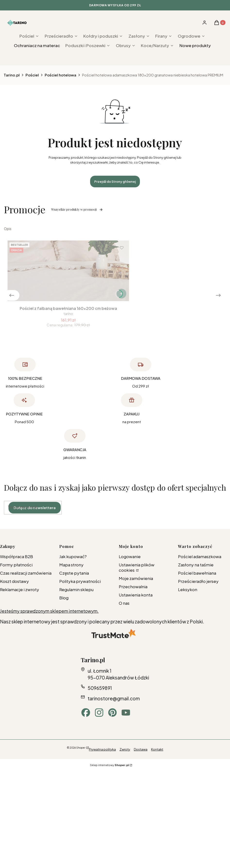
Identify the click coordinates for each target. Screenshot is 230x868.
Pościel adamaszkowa (200, 556)
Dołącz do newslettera (35, 508)
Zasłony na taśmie (196, 565)
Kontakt (157, 749)
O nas (124, 603)
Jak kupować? (73, 556)
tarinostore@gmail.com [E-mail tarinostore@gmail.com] (114, 698)
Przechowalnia (133, 587)
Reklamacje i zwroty (20, 589)
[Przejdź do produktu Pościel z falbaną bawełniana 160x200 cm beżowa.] (68, 271)
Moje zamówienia (136, 578)
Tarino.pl (12, 75)
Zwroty (125, 749)
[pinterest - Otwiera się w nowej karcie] (112, 713)
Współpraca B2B (17, 556)
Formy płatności (16, 565)
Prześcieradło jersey (198, 581)
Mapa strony (71, 565)
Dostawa (141, 749)
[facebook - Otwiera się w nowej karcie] (86, 713)
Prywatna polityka (102, 749)
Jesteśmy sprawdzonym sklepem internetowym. (49, 611)
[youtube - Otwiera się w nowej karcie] (126, 713)
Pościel (32, 75)
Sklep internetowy (109, 765)
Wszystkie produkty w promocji (77, 209)
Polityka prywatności (80, 581)
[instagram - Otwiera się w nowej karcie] (99, 713)
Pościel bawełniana (197, 573)
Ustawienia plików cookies (137, 567)
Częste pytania (74, 573)
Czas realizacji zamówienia (26, 573)
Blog (64, 598)
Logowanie (130, 556)
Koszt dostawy (14, 581)
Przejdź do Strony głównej (115, 182)
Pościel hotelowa (60, 75)
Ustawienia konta (136, 595)
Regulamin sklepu (76, 589)
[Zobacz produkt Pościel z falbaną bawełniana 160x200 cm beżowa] (121, 294)
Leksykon (188, 589)
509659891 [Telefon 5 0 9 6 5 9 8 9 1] (100, 688)
